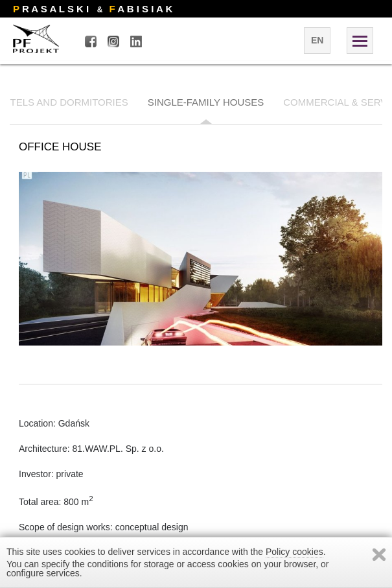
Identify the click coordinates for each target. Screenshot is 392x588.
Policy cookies (294, 552)
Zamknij (379, 555)
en (317, 40)
